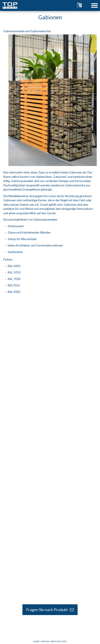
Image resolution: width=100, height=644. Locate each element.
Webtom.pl (55, 641)
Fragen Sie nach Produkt (50, 610)
